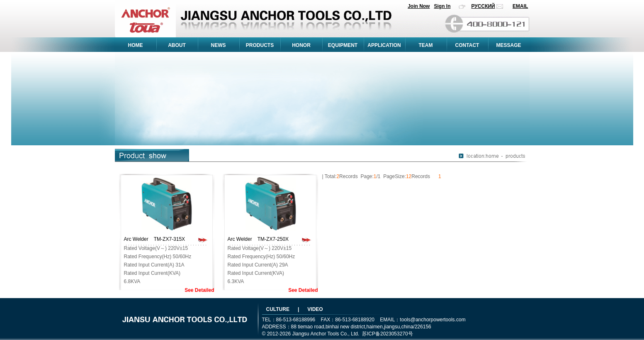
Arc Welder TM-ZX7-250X (258, 239)
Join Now (419, 6)
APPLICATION (384, 45)
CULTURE (278, 309)
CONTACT (467, 45)
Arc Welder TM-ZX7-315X (155, 239)
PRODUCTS (260, 45)
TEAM (426, 45)
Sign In (442, 6)
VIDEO (315, 309)
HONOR (301, 45)
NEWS (219, 45)
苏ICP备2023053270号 (388, 334)
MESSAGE (508, 45)
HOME (136, 45)
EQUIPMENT (343, 45)
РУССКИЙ (483, 6)
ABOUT (177, 45)
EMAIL (520, 6)
